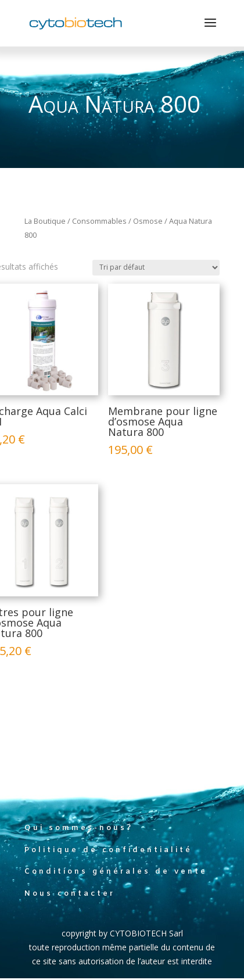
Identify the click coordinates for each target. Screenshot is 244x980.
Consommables (99, 221)
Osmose (148, 221)
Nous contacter (70, 894)
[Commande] (156, 268)
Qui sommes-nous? (79, 828)
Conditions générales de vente (116, 872)
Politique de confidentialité (108, 850)
